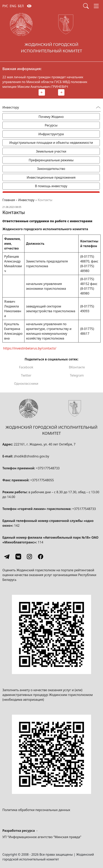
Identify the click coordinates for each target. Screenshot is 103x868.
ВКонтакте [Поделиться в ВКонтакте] (77, 367)
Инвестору (26, 200)
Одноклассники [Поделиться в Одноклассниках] (26, 384)
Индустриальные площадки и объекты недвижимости (51, 143)
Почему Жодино (51, 117)
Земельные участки (51, 151)
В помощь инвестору (51, 186)
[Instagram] (29, 557)
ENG (13, 6)
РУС (5, 6)
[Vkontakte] (18, 557)
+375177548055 (42, 480)
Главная (9, 200)
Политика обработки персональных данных (36, 810)
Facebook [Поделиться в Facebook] (26, 367)
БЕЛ (21, 6)
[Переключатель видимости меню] (98, 107)
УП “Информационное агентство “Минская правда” (42, 837)
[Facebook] (41, 557)
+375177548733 (48, 468)
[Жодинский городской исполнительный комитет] (51, 34)
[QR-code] (51, 634)
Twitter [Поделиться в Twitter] (26, 375)
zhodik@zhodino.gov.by (31, 456)
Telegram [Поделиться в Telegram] (77, 375)
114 (40, 542)
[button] (42, 92)
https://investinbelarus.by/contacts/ (30, 348)
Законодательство (51, 169)
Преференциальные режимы (51, 160)
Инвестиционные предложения (51, 177)
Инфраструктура (51, 134)
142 (17, 525)
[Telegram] (7, 557)
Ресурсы (51, 125)
